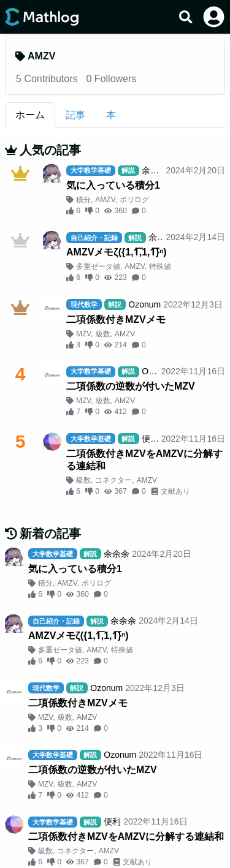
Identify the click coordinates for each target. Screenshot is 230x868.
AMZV (105, 200)
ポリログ (134, 200)
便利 (150, 439)
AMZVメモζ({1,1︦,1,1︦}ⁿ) (117, 252)
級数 (103, 334)
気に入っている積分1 (113, 185)
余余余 (155, 170)
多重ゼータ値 (98, 266)
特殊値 (160, 266)
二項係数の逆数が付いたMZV (131, 386)
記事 (75, 115)
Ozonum (144, 304)
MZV (83, 334)
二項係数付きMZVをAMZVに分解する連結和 (144, 460)
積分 (83, 200)
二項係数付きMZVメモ (116, 319)
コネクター (113, 480)
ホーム (30, 115)
